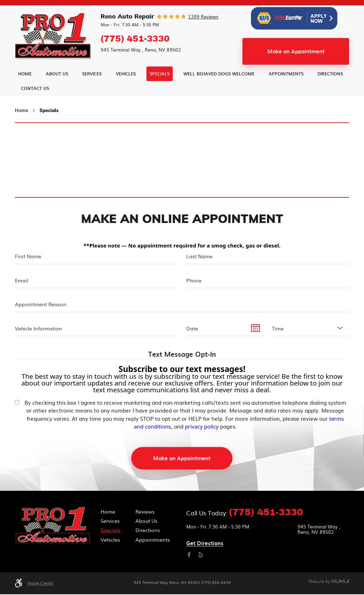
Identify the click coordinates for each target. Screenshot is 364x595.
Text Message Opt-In (182, 355)
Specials (160, 91)
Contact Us (35, 106)
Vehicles (126, 91)
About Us (57, 91)
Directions (330, 91)
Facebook (189, 556)
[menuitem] (25, 91)
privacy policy (202, 427)
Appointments (286, 91)
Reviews (145, 512)
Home (25, 91)
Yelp (201, 556)
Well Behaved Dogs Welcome (219, 91)
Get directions (205, 544)
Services (92, 91)
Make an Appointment (296, 69)
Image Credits (40, 584)
